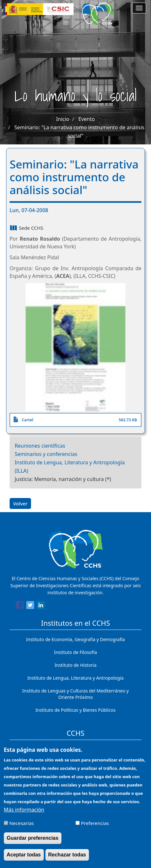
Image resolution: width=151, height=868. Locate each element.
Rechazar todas (67, 859)
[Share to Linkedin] (41, 606)
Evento (87, 119)
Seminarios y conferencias (46, 454)
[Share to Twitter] (30, 606)
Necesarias (22, 828)
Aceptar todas (24, 859)
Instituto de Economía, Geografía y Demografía (76, 639)
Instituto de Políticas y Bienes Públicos (76, 710)
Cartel (28, 420)
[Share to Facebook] (20, 606)
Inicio (63, 119)
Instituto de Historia (75, 665)
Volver (20, 503)
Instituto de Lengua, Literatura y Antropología (76, 678)
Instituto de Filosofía (75, 652)
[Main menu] (139, 8)
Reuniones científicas (40, 446)
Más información (24, 814)
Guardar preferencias (33, 842)
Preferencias (95, 828)
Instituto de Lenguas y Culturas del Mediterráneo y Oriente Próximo (76, 694)
